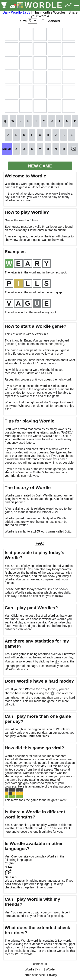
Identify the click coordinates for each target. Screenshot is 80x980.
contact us (40, 964)
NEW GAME (40, 166)
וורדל (40, 969)
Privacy (52, 975)
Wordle (29, 969)
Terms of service (34, 975)
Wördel (51, 969)
